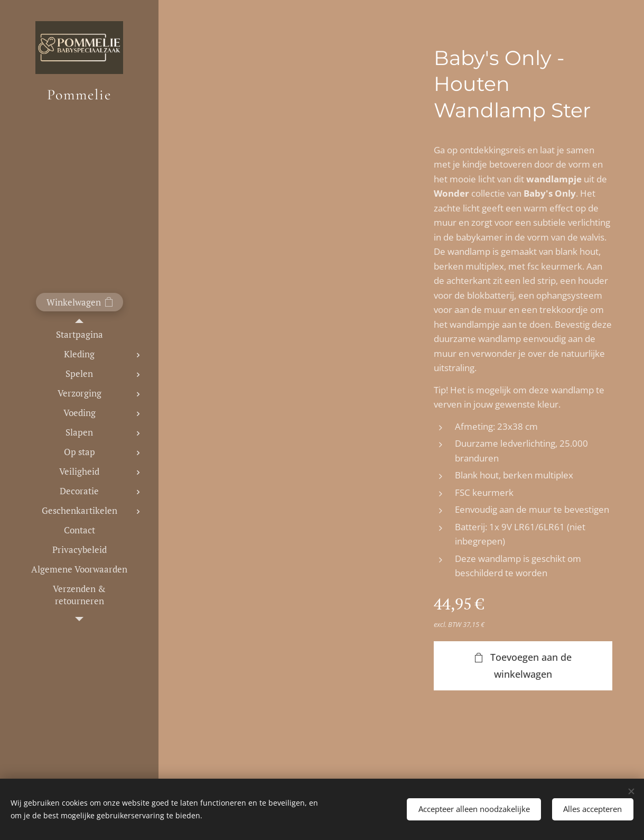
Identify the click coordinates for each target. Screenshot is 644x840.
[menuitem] (79, 334)
